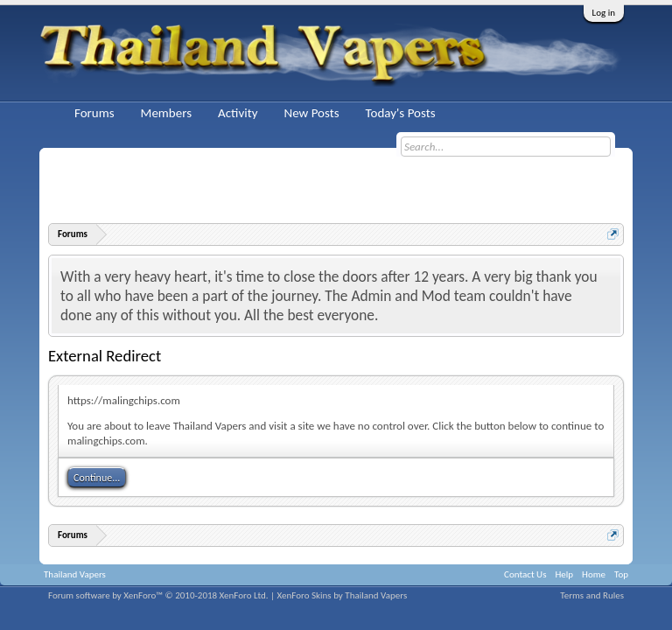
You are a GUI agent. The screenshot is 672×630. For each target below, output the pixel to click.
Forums (94, 113)
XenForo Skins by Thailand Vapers (343, 595)
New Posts (311, 113)
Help (564, 574)
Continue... (97, 478)
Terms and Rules (592, 595)
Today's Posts (401, 113)
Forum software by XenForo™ (158, 595)
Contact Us (525, 574)
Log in (604, 13)
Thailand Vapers (75, 574)
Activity (238, 113)
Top (621, 574)
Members (166, 113)
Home (594, 574)
